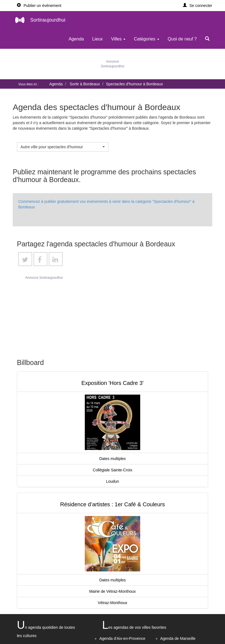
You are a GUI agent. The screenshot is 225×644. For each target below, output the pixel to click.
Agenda (76, 39)
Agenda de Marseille (178, 638)
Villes (118, 39)
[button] (198, 6)
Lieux (98, 39)
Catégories (147, 39)
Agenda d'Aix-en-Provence (122, 638)
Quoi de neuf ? (182, 39)
